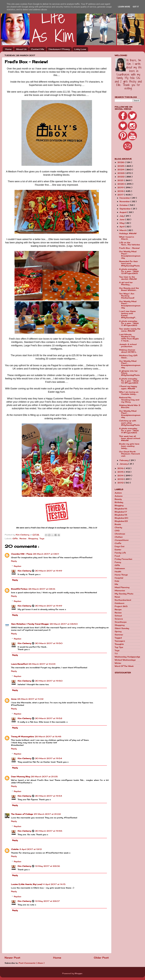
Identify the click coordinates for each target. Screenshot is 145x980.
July (122, 216)
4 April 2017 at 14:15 (54, 884)
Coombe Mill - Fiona (22, 554)
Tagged (118, 638)
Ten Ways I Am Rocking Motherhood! (127, 296)
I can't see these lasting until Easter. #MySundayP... (128, 314)
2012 (121, 483)
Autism (118, 493)
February (124, 460)
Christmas (120, 534)
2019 (121, 187)
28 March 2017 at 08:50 (64, 624)
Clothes (119, 537)
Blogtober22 (121, 521)
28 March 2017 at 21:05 (44, 777)
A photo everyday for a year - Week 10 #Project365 (129, 381)
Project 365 (121, 606)
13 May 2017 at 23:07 (47, 901)
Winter (118, 663)
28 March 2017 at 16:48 (48, 737)
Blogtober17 (121, 512)
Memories (120, 591)
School (118, 616)
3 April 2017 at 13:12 (31, 849)
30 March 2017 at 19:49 (49, 571)
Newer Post (12, 958)
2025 (121, 166)
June (122, 219)
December (125, 198)
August (123, 212)
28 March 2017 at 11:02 (30, 699)
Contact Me (38, 49)
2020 (121, 184)
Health (118, 572)
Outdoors (119, 603)
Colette (15, 849)
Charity (118, 527)
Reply (14, 561)
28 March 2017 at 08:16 (42, 589)
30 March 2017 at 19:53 (49, 718)
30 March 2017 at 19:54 (49, 758)
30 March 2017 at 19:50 (49, 643)
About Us (21, 49)
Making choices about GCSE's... (128, 351)
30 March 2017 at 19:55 (49, 831)
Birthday (119, 502)
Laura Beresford (19, 664)
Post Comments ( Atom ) (32, 963)
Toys (42, 539)
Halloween (120, 568)
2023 (121, 173)
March (123, 230)
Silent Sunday (122, 628)
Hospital (119, 578)
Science (119, 619)
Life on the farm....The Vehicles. (130, 244)
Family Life (120, 553)
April (122, 227)
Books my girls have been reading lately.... (129, 446)
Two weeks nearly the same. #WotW (130, 330)
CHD (117, 531)
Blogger (79, 973)
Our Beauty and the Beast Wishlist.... (129, 289)
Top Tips (119, 647)
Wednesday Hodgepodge (127, 657)
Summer (119, 635)
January (124, 464)
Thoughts (119, 644)
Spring (118, 631)
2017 (121, 195)
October (124, 205)
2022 (121, 177)
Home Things (121, 575)
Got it (136, 7)
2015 (121, 472)
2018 (121, 191)
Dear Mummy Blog (21, 777)
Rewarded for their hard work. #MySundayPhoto (129, 263)
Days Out (119, 546)
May (122, 223)
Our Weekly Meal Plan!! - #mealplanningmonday (130, 255)
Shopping (33, 539)
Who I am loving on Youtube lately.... (129, 393)
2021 (121, 180)
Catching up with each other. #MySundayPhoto (129, 423)
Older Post (101, 958)
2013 (121, 479)
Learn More (124, 7)
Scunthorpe (121, 622)
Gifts (15, 539)
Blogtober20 (121, 518)
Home (8, 49)
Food (117, 556)
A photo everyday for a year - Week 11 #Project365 (129, 323)
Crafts (118, 543)
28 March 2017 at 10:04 (42, 664)
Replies (18, 566)
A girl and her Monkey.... (126, 283)
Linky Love (80, 49)
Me (116, 584)
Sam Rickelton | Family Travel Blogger (30, 624)
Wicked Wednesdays (125, 660)
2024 (121, 170)
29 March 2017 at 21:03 (47, 814)
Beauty (118, 499)
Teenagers (120, 641)
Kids (117, 581)
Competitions (122, 540)
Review (23, 539)
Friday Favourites (123, 559)
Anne (14, 699)
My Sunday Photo (124, 594)
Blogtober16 (121, 509)
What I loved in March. (127, 238)
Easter (118, 550)
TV (116, 654)
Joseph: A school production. (128, 345)
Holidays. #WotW (128, 233)
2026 (121, 162)
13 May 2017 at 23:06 (48, 866)
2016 (121, 468)
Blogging (119, 505)
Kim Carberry (24, 571)
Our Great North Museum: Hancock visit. (130, 454)
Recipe (118, 609)
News (117, 597)
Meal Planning (122, 587)
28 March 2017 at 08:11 (46, 554)
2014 (121, 476)
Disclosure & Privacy (59, 49)
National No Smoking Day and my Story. (129, 400)
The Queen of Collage (22, 814)
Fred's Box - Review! (129, 248)
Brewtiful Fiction (19, 589)
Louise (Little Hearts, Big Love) (27, 884)
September (125, 209)
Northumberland (123, 600)
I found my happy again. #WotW (128, 387)
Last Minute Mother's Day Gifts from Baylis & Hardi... (129, 338)
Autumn (119, 496)
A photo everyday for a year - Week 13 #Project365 (129, 271)
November (125, 201)
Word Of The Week (124, 666)
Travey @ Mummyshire (22, 737)
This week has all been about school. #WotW (130, 438)
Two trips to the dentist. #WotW (128, 278)
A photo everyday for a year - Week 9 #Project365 (129, 431)
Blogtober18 (121, 515)
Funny (118, 562)
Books (118, 524)
